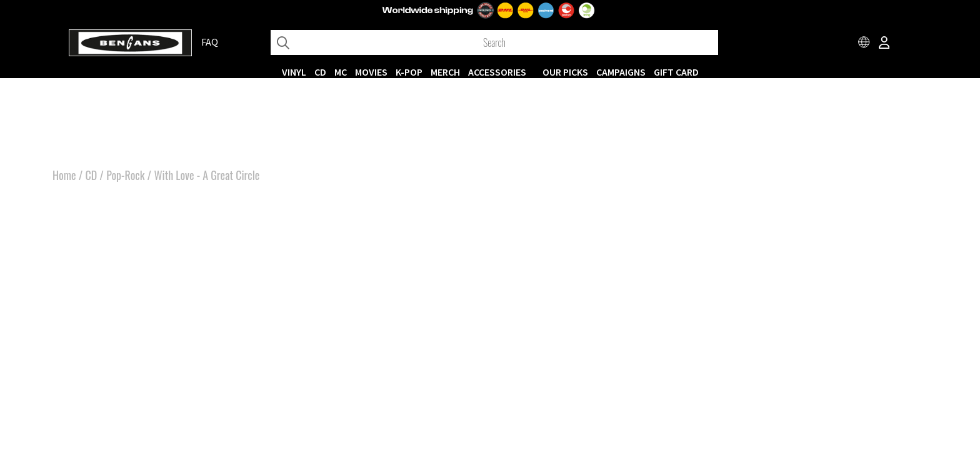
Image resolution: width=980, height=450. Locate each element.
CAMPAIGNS (621, 72)
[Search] (494, 42)
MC (341, 72)
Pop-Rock (125, 175)
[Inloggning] (884, 44)
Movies (371, 72)
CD (320, 72)
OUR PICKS (565, 72)
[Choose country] (864, 44)
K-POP (409, 72)
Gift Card (676, 72)
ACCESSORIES (497, 72)
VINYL (294, 72)
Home (64, 175)
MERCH (445, 72)
